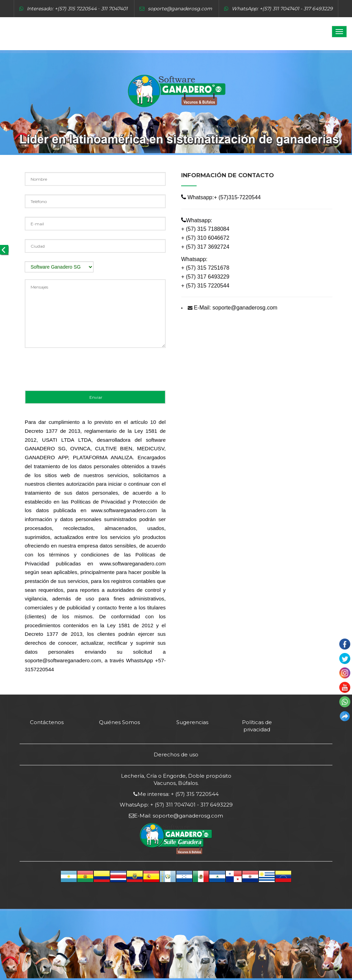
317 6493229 (216, 805)
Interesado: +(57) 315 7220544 (62, 9)
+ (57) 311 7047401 (172, 805)
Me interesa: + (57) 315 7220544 (178, 794)
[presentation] (77, 372)
